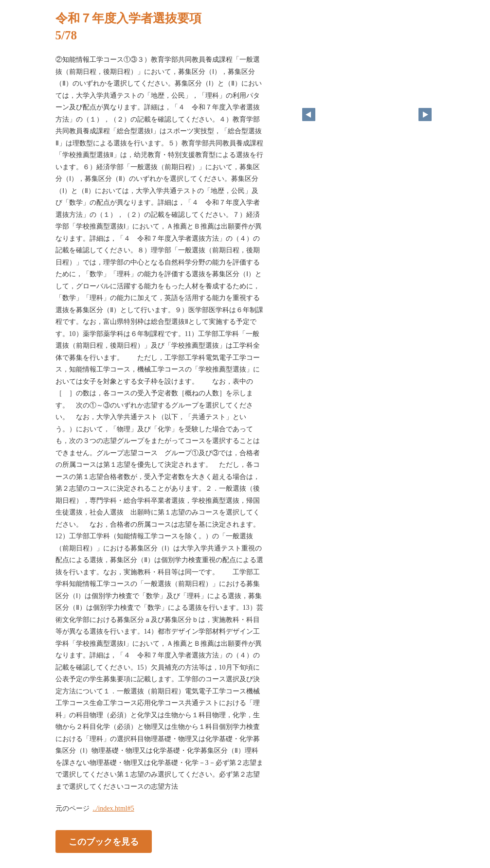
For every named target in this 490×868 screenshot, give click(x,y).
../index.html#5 (114, 808)
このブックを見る (104, 842)
